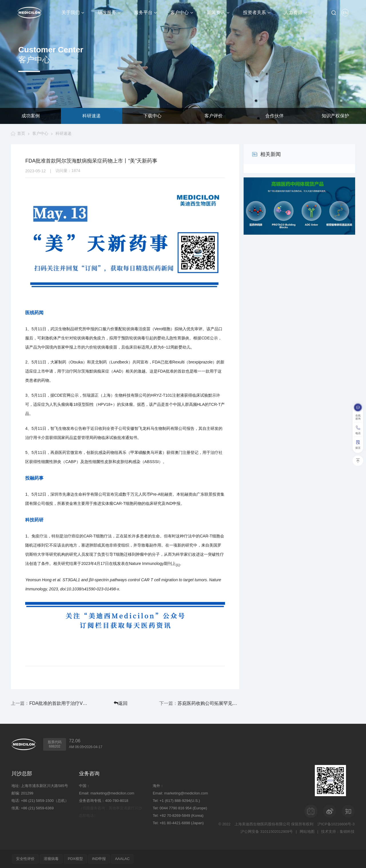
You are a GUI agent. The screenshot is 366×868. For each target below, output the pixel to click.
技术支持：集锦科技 (338, 832)
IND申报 (99, 859)
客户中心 (40, 133)
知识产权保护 (335, 116)
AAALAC (122, 859)
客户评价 (214, 116)
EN (345, 13)
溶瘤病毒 (51, 859)
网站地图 (307, 832)
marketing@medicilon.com (112, 793)
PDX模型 (75, 859)
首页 (21, 133)
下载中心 (152, 116)
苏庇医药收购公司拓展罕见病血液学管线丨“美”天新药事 (208, 703)
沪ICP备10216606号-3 (336, 824)
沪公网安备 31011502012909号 (267, 832)
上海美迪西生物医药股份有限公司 (262, 824)
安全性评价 (25, 859)
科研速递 (91, 116)
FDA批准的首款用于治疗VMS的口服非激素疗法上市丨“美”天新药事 (60, 703)
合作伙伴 (274, 116)
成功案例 (31, 116)
